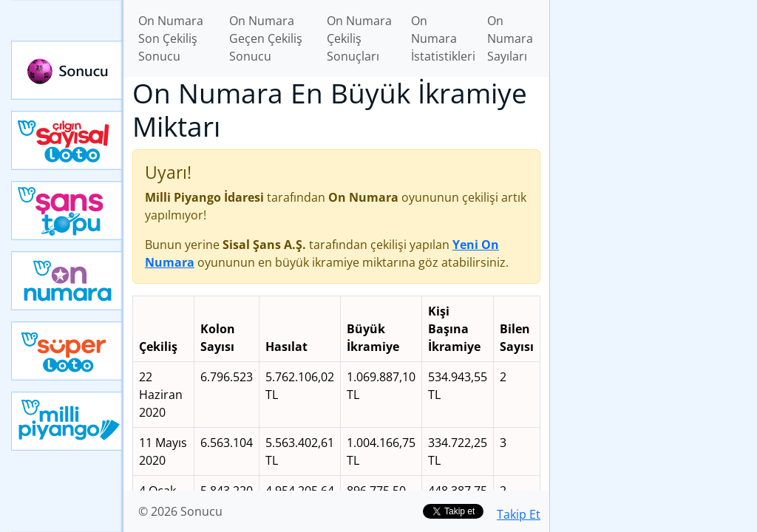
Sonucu (67, 70)
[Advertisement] (654, 233)
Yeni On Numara (67, 281)
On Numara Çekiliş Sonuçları (359, 38)
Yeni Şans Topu (67, 211)
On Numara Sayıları (510, 38)
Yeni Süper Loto (67, 351)
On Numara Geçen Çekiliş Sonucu (266, 38)
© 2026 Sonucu (180, 511)
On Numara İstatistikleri (443, 38)
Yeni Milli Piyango (67, 421)
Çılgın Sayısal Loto (67, 140)
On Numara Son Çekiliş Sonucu (171, 38)
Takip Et (519, 514)
